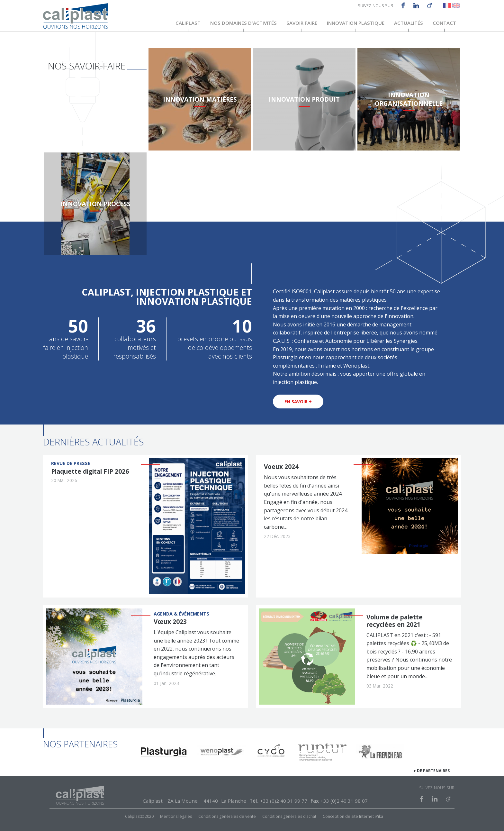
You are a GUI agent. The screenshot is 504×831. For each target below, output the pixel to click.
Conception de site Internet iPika (353, 817)
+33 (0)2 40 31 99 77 (284, 801)
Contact (444, 23)
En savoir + (298, 402)
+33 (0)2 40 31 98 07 (344, 801)
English (456, 6)
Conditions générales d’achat (289, 817)
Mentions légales (176, 817)
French (447, 6)
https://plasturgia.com (164, 753)
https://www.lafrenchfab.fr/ (380, 753)
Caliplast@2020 (139, 817)
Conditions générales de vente (227, 817)
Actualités (409, 23)
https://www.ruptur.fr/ (322, 753)
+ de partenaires (432, 771)
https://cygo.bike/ (272, 753)
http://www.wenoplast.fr (221, 753)
